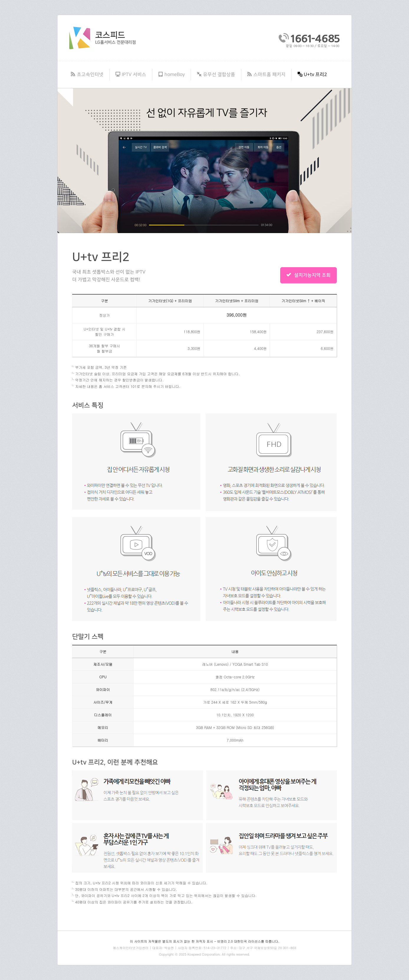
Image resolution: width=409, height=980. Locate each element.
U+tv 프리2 (312, 74)
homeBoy (171, 74)
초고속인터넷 (87, 74)
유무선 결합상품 (216, 74)
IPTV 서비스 (131, 74)
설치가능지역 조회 (309, 275)
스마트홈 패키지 (266, 74)
